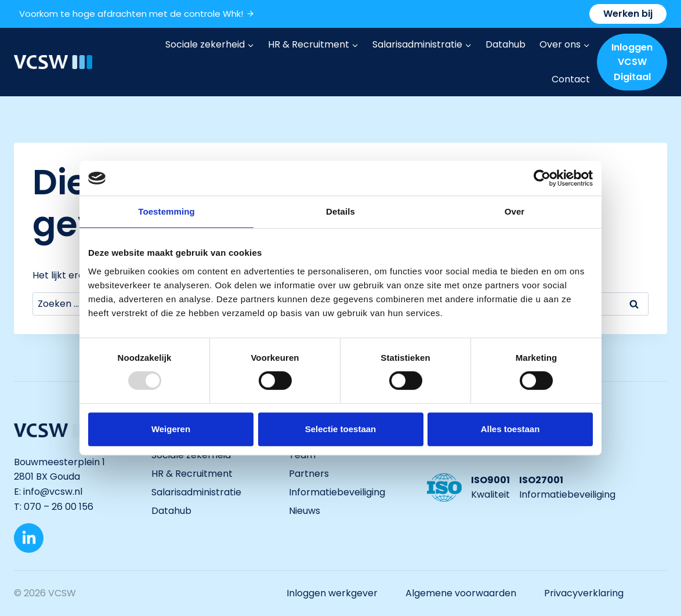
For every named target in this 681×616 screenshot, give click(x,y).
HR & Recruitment (192, 474)
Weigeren (171, 429)
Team (302, 455)
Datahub (506, 44)
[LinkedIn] (29, 538)
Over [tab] (515, 211)
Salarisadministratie (196, 492)
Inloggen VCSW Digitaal (632, 62)
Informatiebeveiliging (337, 492)
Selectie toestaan (341, 429)
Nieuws (305, 511)
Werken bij (628, 14)
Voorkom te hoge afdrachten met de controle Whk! (137, 14)
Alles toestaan (510, 429)
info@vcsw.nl (54, 492)
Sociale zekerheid (191, 455)
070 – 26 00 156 (59, 507)
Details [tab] (340, 211)
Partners (309, 474)
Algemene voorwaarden (461, 593)
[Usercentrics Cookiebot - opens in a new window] (542, 178)
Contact (571, 79)
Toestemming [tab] (166, 211)
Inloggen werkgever (332, 593)
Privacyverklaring (584, 593)
